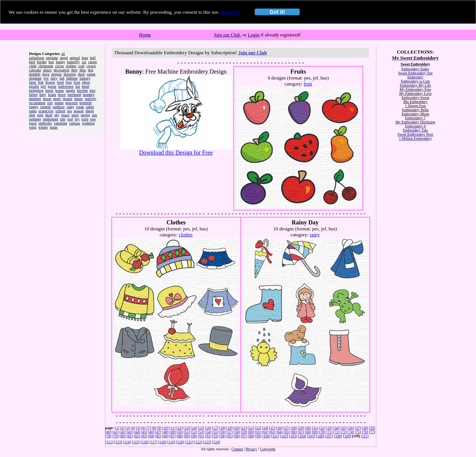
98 (251, 436)
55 (215, 432)
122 (198, 442)
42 (123, 432)
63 (272, 432)
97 (244, 436)
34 (337, 428)
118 (162, 442)
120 (180, 442)
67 (301, 432)
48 (165, 432)
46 (151, 432)
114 (127, 442)
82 (137, 436)
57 (229, 432)
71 (329, 432)
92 (208, 436)
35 (344, 428)
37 (358, 428)
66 (294, 432)
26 (279, 428)
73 (344, 432)
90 (194, 436)
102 (284, 436)
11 (173, 428)
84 (151, 436)
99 (258, 436)
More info (230, 12)
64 (279, 432)
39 (372, 428)
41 (116, 432)
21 (244, 428)
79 (116, 436)
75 (358, 432)
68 (308, 432)
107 (329, 436)
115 (136, 442)
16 (208, 428)
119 (171, 442)
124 (216, 442)
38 (365, 428)
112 (109, 442)
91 (201, 436)
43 (130, 432)
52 (194, 432)
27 (286, 428)
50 (180, 432)
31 (315, 428)
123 (207, 442)
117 (153, 442)
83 (144, 436)
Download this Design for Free (176, 153)
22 (251, 428)
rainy (315, 235)
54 (208, 432)
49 (173, 432)
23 (258, 428)
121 (189, 442)
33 (329, 428)
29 (301, 428)
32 (322, 428)
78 (108, 436)
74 (351, 432)
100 (266, 436)
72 (337, 432)
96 (237, 436)
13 (187, 428)
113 (118, 442)
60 (251, 432)
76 (365, 432)
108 (338, 436)
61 (258, 432)
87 (173, 436)
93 (215, 436)
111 (364, 436)
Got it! (277, 12)
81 (130, 436)
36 (351, 428)
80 (123, 436)
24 (265, 428)
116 (145, 442)
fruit (308, 84)
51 (187, 432)
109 (347, 436)
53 (201, 432)
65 (287, 432)
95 (229, 436)
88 (180, 436)
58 (237, 432)
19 (229, 428)
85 (158, 436)
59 (244, 432)
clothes (186, 235)
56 (222, 432)
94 (222, 436)
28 (293, 428)
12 (180, 428)
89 (187, 436)
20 (237, 428)
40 (108, 432)
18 (222, 428)
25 (272, 428)
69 (315, 432)
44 (137, 432)
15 (201, 428)
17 (215, 428)
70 (322, 432)
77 (372, 432)
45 (144, 432)
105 (311, 436)
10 (165, 428)
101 (275, 436)
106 (320, 436)
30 (308, 428)
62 (265, 432)
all (63, 54)
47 (158, 432)
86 (165, 436)
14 (194, 428)
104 (302, 436)
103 (293, 436)
